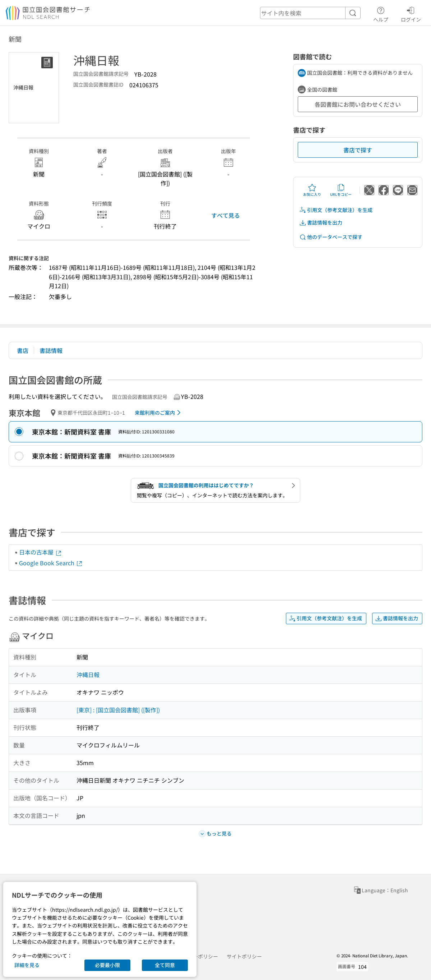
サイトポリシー (244, 956)
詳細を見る (27, 965)
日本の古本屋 (41, 552)
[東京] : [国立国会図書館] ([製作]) (118, 710)
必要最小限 (107, 965)
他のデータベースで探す (331, 237)
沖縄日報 (88, 675)
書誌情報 (51, 350)
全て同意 (165, 965)
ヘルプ (381, 13)
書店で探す (358, 150)
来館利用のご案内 (159, 413)
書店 (23, 350)
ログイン (411, 13)
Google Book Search (51, 563)
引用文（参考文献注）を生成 (336, 210)
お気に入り (312, 190)
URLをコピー (341, 190)
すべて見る (226, 215)
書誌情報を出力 (321, 223)
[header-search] (310, 13)
